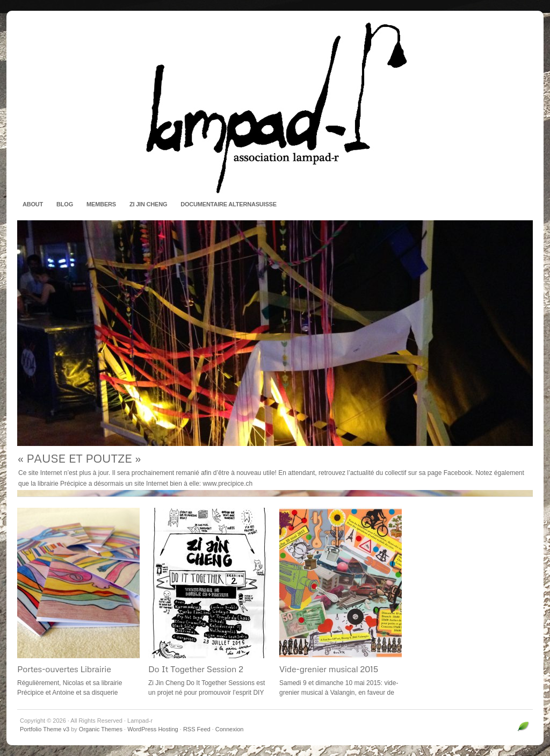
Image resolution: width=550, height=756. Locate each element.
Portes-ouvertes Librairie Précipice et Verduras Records (74, 674)
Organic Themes (101, 729)
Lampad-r (275, 107)
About (33, 204)
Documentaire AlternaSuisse (229, 204)
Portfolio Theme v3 (45, 729)
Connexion (230, 729)
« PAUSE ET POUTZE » (79, 458)
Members (101, 204)
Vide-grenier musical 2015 (329, 669)
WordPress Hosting (153, 729)
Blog (65, 204)
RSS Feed (197, 729)
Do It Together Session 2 (196, 669)
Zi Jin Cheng (148, 204)
